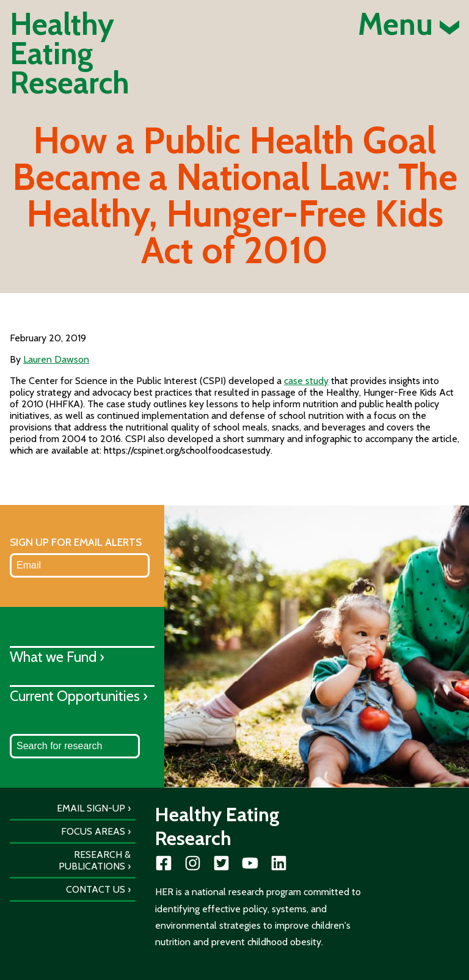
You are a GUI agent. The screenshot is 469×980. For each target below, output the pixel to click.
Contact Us (96, 889)
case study (306, 381)
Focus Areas (93, 831)
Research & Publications (95, 860)
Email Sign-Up (91, 808)
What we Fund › (57, 657)
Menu (409, 24)
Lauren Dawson (56, 359)
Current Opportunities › (79, 696)
